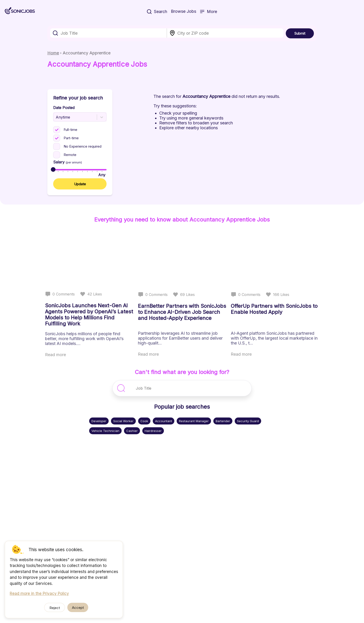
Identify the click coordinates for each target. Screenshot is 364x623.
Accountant (164, 421)
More (208, 12)
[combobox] (109, 33)
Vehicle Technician (105, 431)
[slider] (53, 169)
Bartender (223, 421)
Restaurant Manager (194, 421)
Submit (300, 33)
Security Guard (248, 421)
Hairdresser (153, 431)
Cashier (132, 431)
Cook (144, 421)
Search (157, 12)
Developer (99, 421)
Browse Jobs (184, 11)
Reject (55, 608)
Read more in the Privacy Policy (39, 593)
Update (80, 184)
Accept (78, 608)
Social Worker (123, 421)
